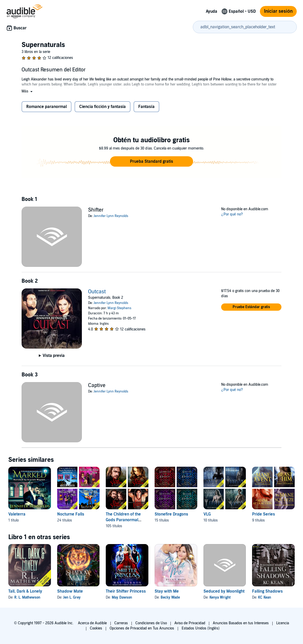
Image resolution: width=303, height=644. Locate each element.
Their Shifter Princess (126, 591)
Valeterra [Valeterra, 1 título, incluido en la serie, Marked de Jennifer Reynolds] (17, 514)
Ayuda (212, 11)
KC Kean (265, 597)
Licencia (283, 623)
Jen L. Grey (72, 597)
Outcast (97, 292)
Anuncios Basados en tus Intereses (241, 623)
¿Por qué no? (232, 214)
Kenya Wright (220, 597)
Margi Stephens (119, 308)
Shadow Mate (70, 591)
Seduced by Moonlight (224, 591)
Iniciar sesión (278, 11)
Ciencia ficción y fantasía (103, 107)
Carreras (121, 623)
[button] (28, 91)
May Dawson (122, 597)
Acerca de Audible (92, 623)
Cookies (96, 628)
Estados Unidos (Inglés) (201, 628)
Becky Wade (170, 597)
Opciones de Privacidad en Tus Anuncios (142, 628)
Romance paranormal (47, 107)
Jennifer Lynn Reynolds (111, 216)
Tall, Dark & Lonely (25, 591)
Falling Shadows (267, 591)
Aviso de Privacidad (190, 623)
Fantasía (146, 107)
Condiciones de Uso (151, 623)
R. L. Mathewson (27, 597)
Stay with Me (167, 591)
